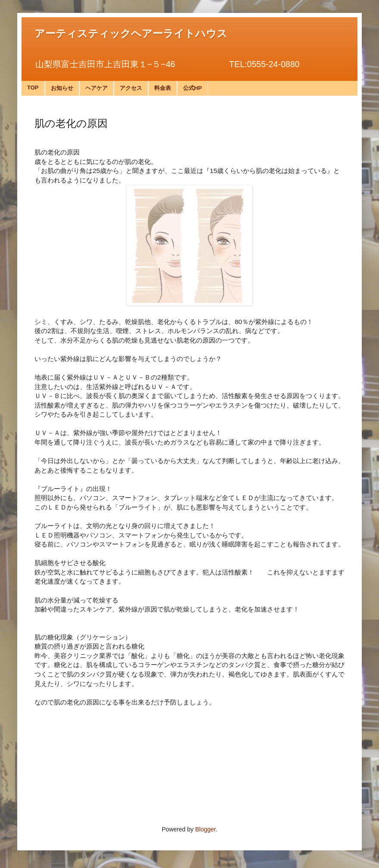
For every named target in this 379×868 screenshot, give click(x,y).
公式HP (193, 88)
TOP (33, 88)
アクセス (131, 88)
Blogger (205, 829)
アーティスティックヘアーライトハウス (131, 34)
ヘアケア (96, 88)
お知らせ (62, 88)
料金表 (163, 88)
